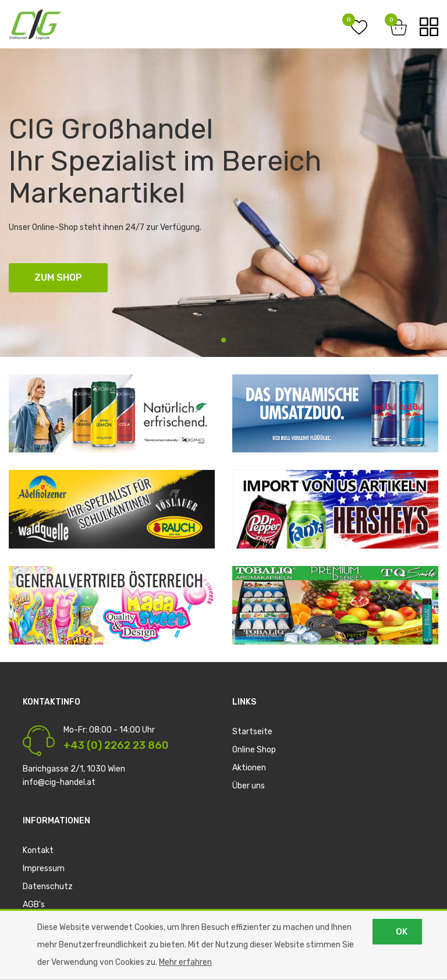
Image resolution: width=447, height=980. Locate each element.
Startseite (252, 732)
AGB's (34, 905)
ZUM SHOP (58, 277)
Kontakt (38, 850)
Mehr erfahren (185, 962)
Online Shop (254, 750)
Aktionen (249, 768)
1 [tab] (223, 340)
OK (402, 932)
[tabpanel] (223, 203)
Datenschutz (48, 887)
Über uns (249, 786)
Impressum (44, 868)
